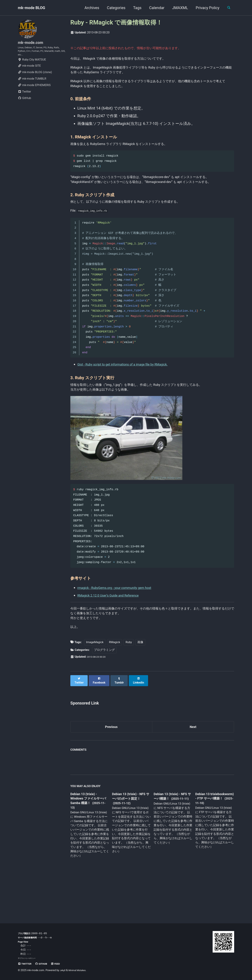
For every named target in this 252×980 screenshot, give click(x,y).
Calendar (154, 8)
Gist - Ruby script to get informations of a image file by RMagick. (132, 391)
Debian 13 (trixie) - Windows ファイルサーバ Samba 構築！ (89, 840)
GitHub (24, 104)
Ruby (129, 684)
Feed (62, 964)
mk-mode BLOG (31, 8)
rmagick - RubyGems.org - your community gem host (122, 624)
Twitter (24, 97)
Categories (113, 8)
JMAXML (177, 8)
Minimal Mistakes (80, 970)
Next (193, 767)
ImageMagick (95, 684)
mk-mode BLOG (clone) (35, 78)
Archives (89, 8)
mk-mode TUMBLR (32, 84)
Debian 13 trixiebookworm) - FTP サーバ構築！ (211, 839)
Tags (135, 8)
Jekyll (63, 970)
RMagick (115, 684)
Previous (111, 767)
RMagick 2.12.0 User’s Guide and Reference (115, 632)
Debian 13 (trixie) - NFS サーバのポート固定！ (130, 840)
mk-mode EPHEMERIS (34, 91)
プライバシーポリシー (29, 958)
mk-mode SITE (29, 71)
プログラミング (104, 692)
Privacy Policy (205, 8)
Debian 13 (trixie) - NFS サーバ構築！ (170, 837)
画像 (140, 684)
